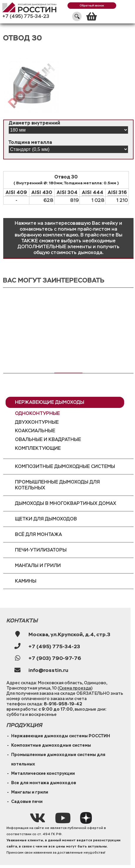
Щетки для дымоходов (46, 519)
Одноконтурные (37, 413)
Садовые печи (27, 801)
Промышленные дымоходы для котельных (57, 485)
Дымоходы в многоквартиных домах (66, 503)
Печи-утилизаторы (41, 550)
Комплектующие (38, 448)
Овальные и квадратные (48, 439)
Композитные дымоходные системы (65, 466)
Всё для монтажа (38, 534)
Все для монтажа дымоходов (44, 783)
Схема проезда (75, 688)
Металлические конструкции (43, 773)
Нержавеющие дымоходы (50, 402)
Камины (26, 581)
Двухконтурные (37, 422)
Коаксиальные (35, 431)
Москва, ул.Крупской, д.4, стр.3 (69, 634)
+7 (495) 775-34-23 (26, 16)
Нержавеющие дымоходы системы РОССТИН (61, 736)
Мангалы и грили (38, 565)
